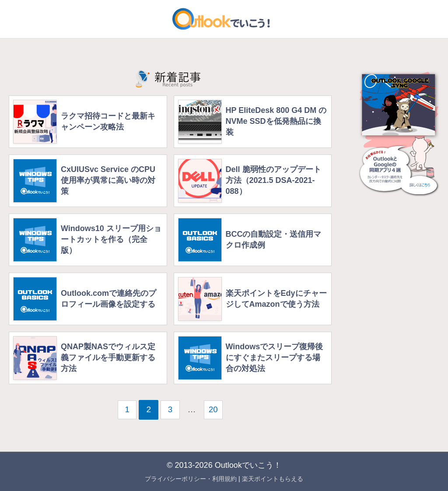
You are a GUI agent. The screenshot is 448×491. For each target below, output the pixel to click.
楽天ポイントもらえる (273, 479)
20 (214, 409)
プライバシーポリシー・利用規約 (191, 479)
